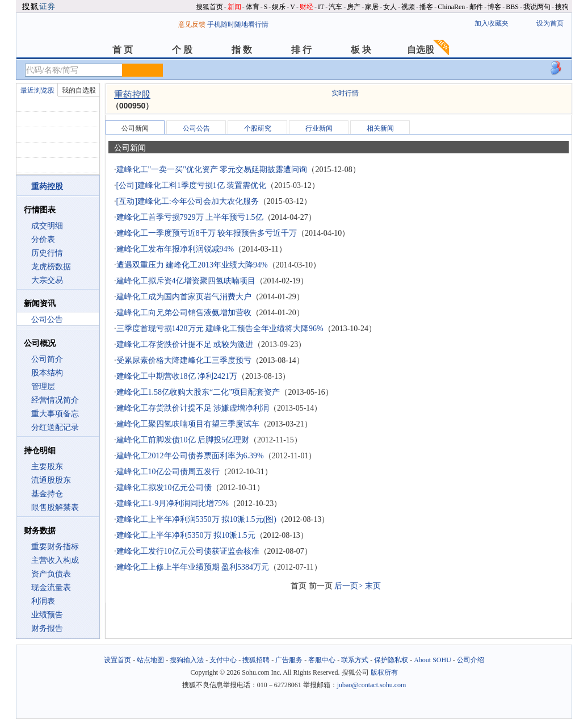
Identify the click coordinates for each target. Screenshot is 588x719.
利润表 (43, 601)
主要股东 (47, 467)
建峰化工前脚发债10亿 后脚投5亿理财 (183, 440)
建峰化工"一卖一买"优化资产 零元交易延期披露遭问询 (212, 170)
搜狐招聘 (256, 660)
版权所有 (384, 672)
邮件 (476, 7)
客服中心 (322, 660)
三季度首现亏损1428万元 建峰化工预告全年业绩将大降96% (220, 329)
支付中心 (223, 660)
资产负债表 (51, 574)
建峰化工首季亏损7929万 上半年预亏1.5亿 (190, 217)
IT (321, 7)
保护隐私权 (391, 660)
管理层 (43, 386)
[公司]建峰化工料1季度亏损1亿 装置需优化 (192, 185)
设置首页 (117, 660)
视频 (408, 7)
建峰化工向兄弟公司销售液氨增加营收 (184, 313)
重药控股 (132, 95)
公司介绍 (471, 660)
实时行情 (345, 93)
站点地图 (150, 660)
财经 (306, 7)
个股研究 (258, 128)
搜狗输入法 (187, 660)
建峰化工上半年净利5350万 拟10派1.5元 (186, 535)
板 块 (361, 50)
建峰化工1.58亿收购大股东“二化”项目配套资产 (198, 392)
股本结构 (47, 373)
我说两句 (537, 7)
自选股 (421, 50)
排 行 (301, 50)
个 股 (182, 50)
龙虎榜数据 (51, 267)
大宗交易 (47, 280)
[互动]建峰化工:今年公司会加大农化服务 (188, 201)
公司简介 (47, 359)
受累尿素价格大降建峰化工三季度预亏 (184, 360)
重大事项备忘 (55, 414)
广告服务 (289, 660)
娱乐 (279, 7)
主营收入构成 (55, 560)
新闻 (234, 7)
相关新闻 (380, 128)
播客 (426, 7)
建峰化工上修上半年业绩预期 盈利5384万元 (193, 567)
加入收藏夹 (492, 23)
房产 (354, 7)
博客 (494, 7)
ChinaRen (451, 7)
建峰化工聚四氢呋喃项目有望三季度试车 (188, 424)
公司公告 (47, 319)
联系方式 (355, 660)
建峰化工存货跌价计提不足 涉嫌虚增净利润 (193, 408)
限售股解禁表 (55, 507)
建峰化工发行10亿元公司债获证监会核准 (188, 551)
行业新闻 (319, 128)
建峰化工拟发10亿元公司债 (164, 488)
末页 (373, 586)
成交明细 (47, 226)
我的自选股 (79, 90)
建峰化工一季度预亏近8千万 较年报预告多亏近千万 (207, 233)
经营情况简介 (55, 400)
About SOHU (432, 660)
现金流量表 (51, 588)
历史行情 (47, 253)
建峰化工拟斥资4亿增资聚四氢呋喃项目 (186, 281)
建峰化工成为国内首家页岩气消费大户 (184, 297)
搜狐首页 (209, 7)
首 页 (123, 50)
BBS (512, 7)
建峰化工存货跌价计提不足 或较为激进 (185, 344)
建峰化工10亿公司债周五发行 (168, 472)
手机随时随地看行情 (238, 24)
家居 (372, 7)
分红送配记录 (55, 427)
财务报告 (47, 628)
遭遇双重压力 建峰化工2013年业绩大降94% (192, 265)
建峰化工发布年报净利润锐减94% (175, 249)
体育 (253, 7)
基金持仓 (47, 494)
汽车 (335, 7)
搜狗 (562, 7)
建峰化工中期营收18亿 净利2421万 (177, 376)
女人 (390, 7)
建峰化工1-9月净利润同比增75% (173, 503)
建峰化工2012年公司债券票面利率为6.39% (190, 456)
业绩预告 (47, 615)
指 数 (242, 50)
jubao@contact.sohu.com (372, 685)
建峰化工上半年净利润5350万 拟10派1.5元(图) (196, 519)
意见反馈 (192, 24)
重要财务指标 (55, 547)
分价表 (43, 239)
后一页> (348, 586)
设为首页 (550, 23)
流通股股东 (51, 480)
